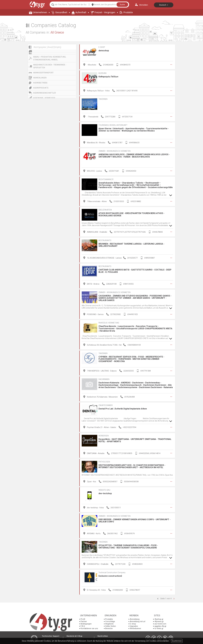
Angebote (109, 623)
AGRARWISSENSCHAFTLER (45, 93)
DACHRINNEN (104, 378)
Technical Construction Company (112, 571)
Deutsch (164, 5)
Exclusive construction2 (110, 575)
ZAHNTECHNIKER (106, 404)
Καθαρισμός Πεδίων (108, 76)
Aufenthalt (81, 12)
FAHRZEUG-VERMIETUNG (109, 322)
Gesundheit (61, 12)
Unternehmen (40, 12)
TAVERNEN (103, 99)
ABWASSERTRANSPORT (43, 73)
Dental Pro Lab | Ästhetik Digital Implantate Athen (123, 408)
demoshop (104, 51)
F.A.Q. (83, 625)
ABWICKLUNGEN (40, 78)
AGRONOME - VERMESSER (44, 98)
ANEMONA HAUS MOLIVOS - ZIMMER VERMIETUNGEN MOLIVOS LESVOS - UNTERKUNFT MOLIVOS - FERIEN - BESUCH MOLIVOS (134, 155)
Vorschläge (110, 620)
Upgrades (134, 625)
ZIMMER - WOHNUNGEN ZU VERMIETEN (115, 151)
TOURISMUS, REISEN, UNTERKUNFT (113, 125)
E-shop (133, 623)
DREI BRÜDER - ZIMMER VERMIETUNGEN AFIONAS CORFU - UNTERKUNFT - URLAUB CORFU (135, 519)
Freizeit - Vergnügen (105, 12)
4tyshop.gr (159, 618)
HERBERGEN (104, 435)
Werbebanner (135, 627)
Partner (84, 620)
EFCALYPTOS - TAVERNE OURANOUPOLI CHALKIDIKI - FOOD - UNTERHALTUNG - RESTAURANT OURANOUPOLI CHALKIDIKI (128, 545)
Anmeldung (135, 618)
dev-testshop (105, 492)
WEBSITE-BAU (104, 489)
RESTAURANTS (105, 240)
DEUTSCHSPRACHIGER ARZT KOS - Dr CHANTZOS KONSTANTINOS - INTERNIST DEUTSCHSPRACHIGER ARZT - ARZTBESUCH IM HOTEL (132, 465)
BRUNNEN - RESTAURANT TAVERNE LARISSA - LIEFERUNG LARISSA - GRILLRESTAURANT (131, 244)
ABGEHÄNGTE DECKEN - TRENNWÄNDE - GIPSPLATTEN (50, 66)
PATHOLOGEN (104, 461)
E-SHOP (102, 47)
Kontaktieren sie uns (89, 627)
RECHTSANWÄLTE (106, 179)
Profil (83, 618)
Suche (122, 5)
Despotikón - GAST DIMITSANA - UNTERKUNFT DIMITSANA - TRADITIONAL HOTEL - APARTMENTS (135, 439)
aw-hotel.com (160, 623)
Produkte (128, 12)
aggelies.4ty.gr (160, 625)
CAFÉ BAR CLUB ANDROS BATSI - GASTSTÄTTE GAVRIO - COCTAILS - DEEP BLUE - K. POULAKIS (135, 270)
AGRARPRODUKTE (41, 88)
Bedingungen (86, 623)
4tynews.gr (159, 620)
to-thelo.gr (159, 627)
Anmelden (144, 5)
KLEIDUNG (103, 73)
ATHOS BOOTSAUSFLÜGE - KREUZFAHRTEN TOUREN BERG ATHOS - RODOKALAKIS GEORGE (131, 214)
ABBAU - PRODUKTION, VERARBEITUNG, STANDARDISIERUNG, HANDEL (50, 58)
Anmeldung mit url (138, 620)
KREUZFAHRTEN (105, 209)
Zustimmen (177, 641)
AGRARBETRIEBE (40, 83)
